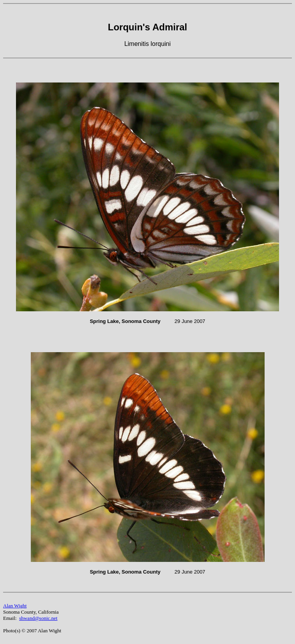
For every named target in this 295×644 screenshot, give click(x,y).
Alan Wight (15, 606)
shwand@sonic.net (38, 618)
